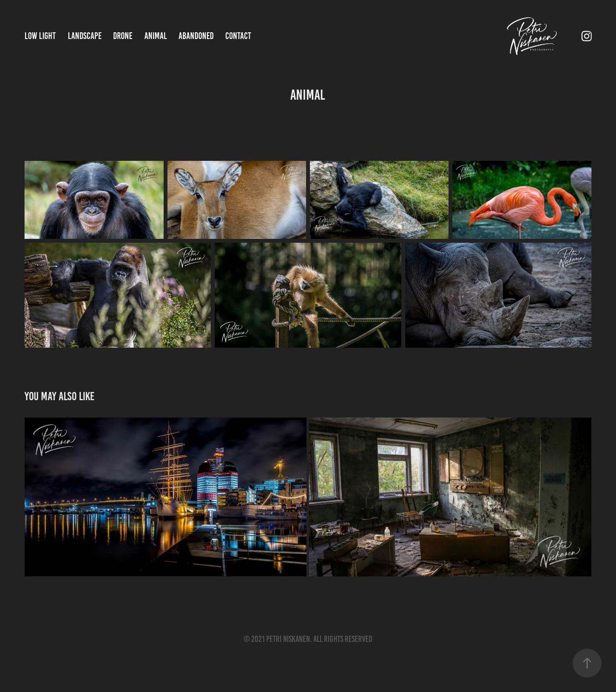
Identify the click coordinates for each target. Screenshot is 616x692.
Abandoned (196, 36)
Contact (238, 36)
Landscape (85, 36)
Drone (123, 36)
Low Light (40, 36)
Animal (156, 36)
